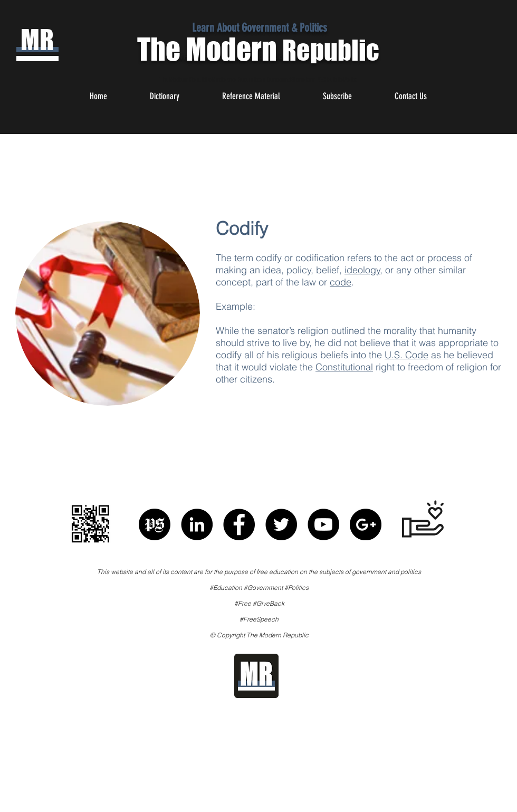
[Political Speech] (155, 524)
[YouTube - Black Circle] (323, 524)
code (341, 282)
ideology (362, 270)
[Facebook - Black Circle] (239, 524)
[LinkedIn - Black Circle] (197, 524)
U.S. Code (406, 355)
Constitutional (344, 367)
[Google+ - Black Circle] (366, 524)
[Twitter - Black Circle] (281, 524)
